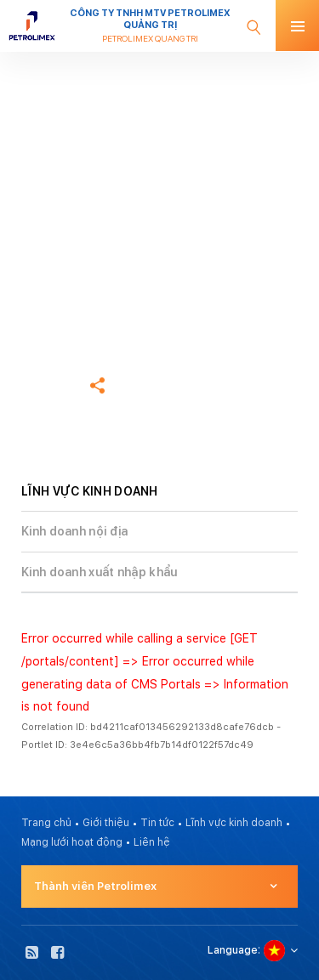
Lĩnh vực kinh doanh (234, 823)
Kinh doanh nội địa (74, 531)
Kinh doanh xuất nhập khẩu (100, 572)
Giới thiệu (106, 823)
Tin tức (157, 823)
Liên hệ (152, 842)
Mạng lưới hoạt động (72, 842)
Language (233, 950)
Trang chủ (46, 278)
